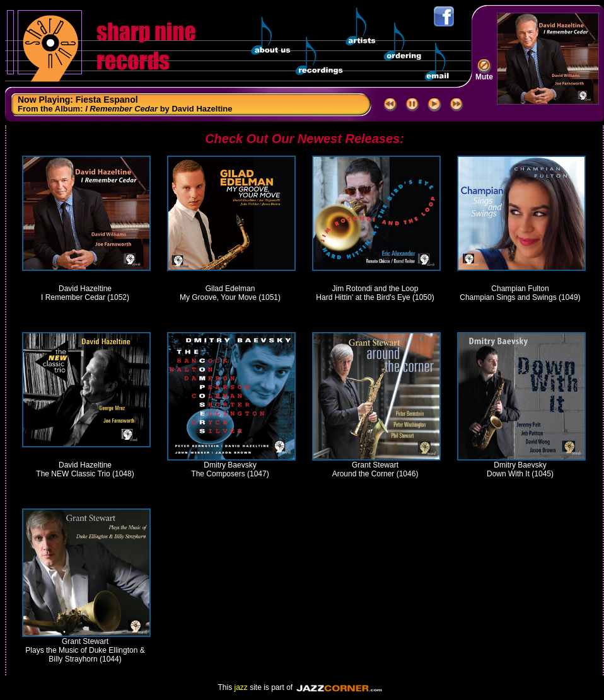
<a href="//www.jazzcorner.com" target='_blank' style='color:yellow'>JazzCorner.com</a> (341, 688)
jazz (241, 687)
